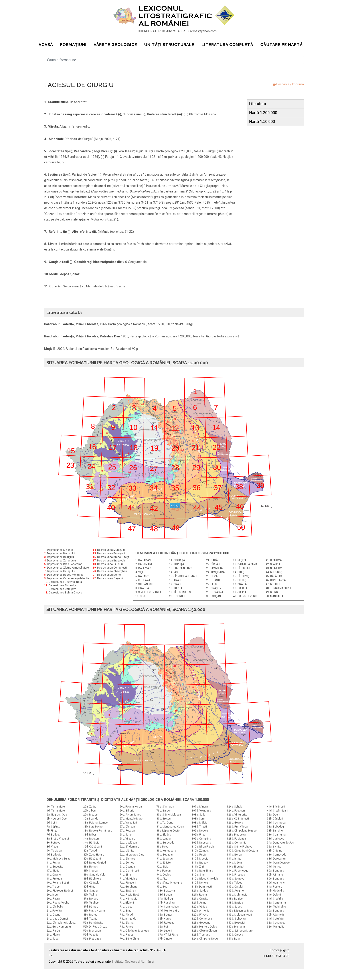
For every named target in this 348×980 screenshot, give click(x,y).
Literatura (258, 104)
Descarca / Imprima (288, 84)
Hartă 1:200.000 (263, 113)
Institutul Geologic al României (133, 962)
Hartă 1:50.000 (262, 121)
